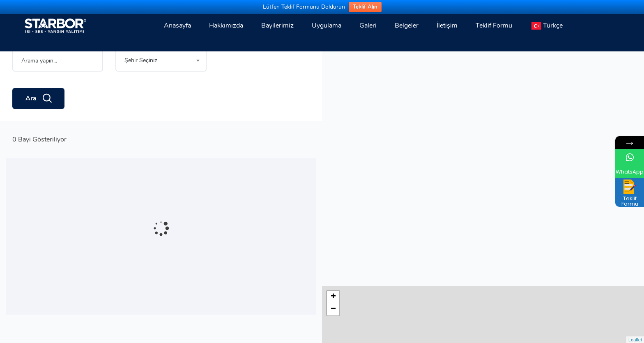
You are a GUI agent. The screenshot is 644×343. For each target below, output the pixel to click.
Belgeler (407, 25)
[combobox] (161, 89)
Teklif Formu (494, 25)
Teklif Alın (365, 7)
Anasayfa (177, 25)
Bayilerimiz (277, 25)
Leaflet (635, 340)
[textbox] (161, 89)
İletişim (447, 25)
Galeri (368, 25)
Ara (38, 127)
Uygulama (327, 25)
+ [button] (333, 63)
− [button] (333, 75)
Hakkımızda (226, 25)
